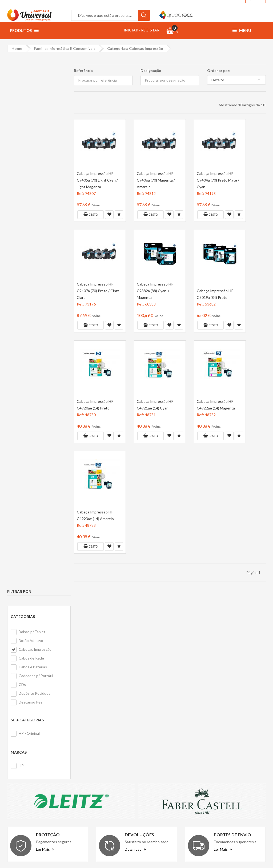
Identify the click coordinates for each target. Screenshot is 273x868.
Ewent (218, 745)
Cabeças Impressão (35, 118)
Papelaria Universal (127, 855)
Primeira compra (158, 721)
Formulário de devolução (165, 728)
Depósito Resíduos (35, 162)
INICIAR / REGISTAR (142, 30)
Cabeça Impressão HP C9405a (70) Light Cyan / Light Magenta (97, 180)
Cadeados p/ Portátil (36, 145)
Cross (253, 735)
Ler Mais (45, 658)
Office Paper (224, 716)
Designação (151, 71)
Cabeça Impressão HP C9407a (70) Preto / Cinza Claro (98, 291)
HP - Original (29, 202)
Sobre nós (86, 714)
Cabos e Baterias (33, 136)
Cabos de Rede (31, 127)
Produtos (24, 30)
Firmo (218, 765)
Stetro (234, 745)
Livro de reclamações (162, 735)
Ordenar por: (219, 71)
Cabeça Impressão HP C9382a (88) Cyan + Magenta (155, 291)
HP (21, 235)
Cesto (90, 214)
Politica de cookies (93, 742)
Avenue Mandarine (229, 735)
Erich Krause (224, 755)
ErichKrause (248, 755)
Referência (83, 71)
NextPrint (247, 716)
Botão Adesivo (31, 110)
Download (135, 658)
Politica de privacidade (96, 735)
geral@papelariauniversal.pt (53, 747)
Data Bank (222, 726)
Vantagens (87, 721)
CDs (22, 154)
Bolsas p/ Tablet (32, 101)
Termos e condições (95, 728)
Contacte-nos (156, 714)
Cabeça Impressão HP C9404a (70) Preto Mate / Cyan (218, 180)
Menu (242, 30)
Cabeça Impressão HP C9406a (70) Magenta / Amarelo (156, 180)
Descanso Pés (31, 171)
